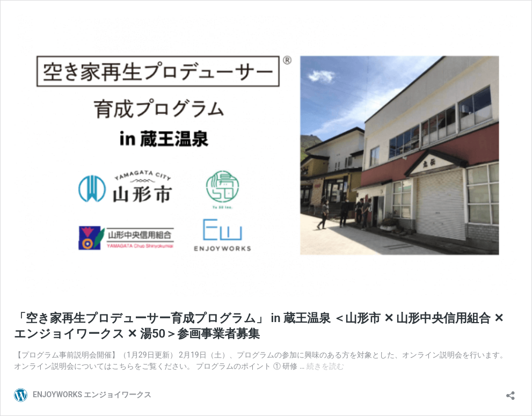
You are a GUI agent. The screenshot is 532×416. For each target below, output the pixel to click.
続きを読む (325, 366)
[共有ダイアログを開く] (511, 392)
